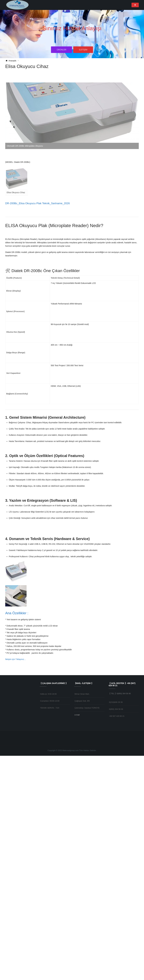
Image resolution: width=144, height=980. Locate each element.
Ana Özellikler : (17, 837)
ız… (24, 883)
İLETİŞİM (83, 50)
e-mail (77, 939)
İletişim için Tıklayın (14, 883)
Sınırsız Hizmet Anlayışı (72, 28)
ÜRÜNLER (61, 50)
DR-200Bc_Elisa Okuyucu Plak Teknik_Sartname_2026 (38, 203)
